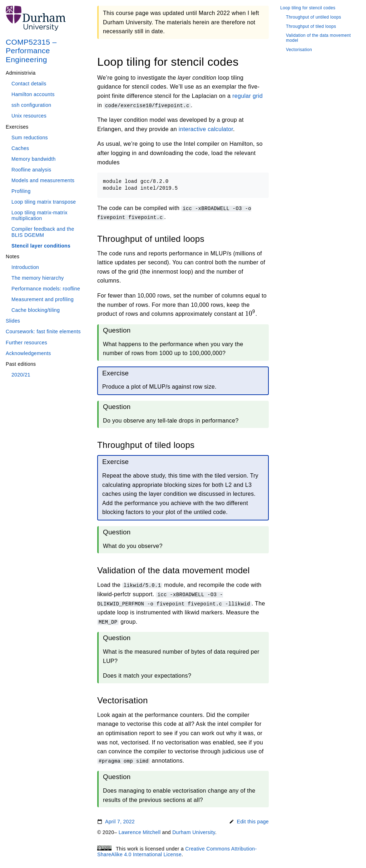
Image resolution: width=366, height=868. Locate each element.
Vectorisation (299, 50)
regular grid (248, 96)
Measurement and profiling (43, 299)
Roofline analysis (31, 170)
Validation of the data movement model (318, 38)
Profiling (21, 191)
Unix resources (29, 116)
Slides (13, 321)
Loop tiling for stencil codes (308, 8)
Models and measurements (43, 180)
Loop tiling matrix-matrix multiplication (39, 215)
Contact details (29, 84)
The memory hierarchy (38, 278)
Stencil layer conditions (41, 246)
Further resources (26, 343)
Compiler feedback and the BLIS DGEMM (43, 232)
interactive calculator (206, 129)
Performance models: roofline (46, 289)
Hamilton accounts (33, 94)
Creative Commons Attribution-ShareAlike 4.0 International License (177, 852)
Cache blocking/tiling (36, 310)
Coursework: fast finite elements (43, 331)
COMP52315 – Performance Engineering (31, 51)
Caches (20, 148)
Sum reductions (30, 138)
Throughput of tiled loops (311, 27)
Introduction (25, 267)
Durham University (194, 832)
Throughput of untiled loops (313, 17)
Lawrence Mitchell (140, 832)
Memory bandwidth (34, 159)
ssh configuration (31, 105)
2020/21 (21, 375)
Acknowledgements (28, 353)
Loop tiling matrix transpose (44, 202)
